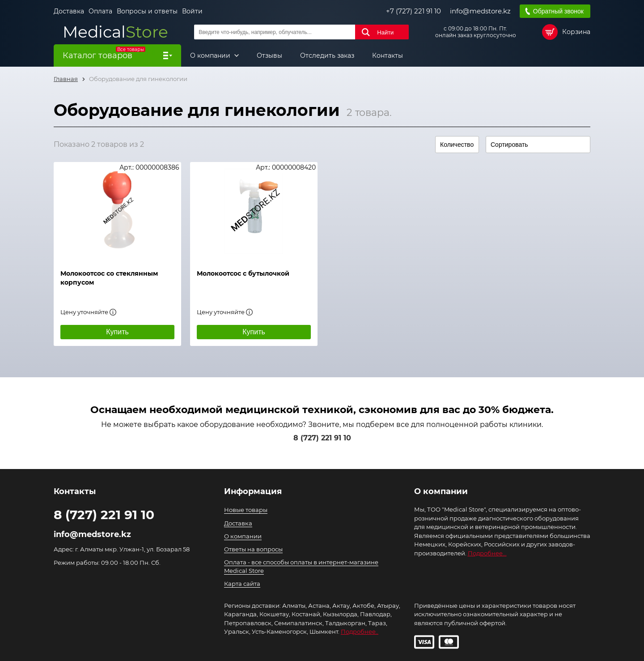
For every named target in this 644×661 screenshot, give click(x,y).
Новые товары (246, 510)
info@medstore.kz (480, 11)
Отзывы (269, 55)
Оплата (100, 11)
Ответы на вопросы (253, 549)
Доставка (69, 11)
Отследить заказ (327, 55)
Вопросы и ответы (147, 11)
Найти (385, 32)
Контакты (388, 55)
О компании (211, 55)
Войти (192, 11)
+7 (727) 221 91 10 (413, 11)
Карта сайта (242, 584)
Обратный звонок (558, 11)
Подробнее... (487, 553)
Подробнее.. (360, 631)
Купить (117, 332)
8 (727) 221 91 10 (322, 438)
